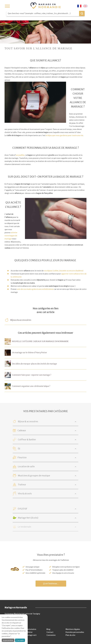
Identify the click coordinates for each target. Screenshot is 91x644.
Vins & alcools (25, 494)
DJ (19, 449)
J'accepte (20, 640)
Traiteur (22, 485)
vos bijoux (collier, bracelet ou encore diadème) (64, 271)
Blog (48, 629)
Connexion (51, 635)
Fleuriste (22, 458)
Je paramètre (8, 640)
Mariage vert (31, 635)
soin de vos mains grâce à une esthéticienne (35, 289)
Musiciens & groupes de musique (34, 476)
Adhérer (29, 632)
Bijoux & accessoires (21, 320)
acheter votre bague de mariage (11, 236)
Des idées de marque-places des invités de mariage (34, 364)
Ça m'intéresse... (51, 584)
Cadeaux (22, 430)
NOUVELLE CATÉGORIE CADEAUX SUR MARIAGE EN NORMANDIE (40, 341)
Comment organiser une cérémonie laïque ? (31, 386)
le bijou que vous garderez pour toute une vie (64, 135)
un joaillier (20, 155)
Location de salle (26, 467)
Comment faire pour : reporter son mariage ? (32, 375)
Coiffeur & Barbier (27, 440)
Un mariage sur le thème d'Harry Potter (30, 353)
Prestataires (31, 629)
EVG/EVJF (23, 509)
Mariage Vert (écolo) (28, 518)
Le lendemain (25, 527)
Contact (50, 632)
